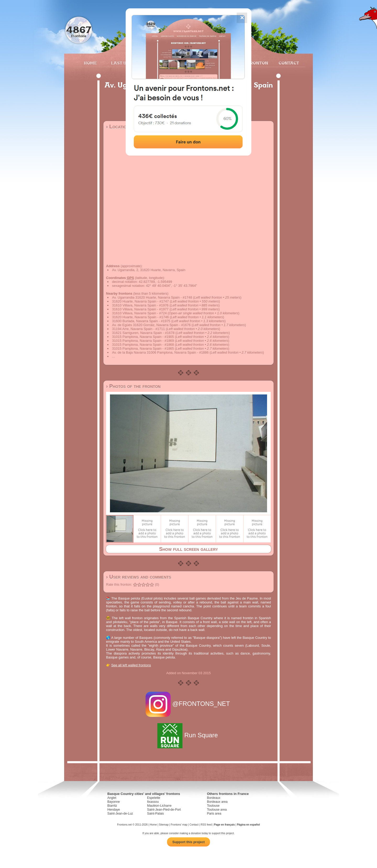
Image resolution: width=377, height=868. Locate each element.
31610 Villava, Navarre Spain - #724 (139, 313)
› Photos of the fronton (133, 386)
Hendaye (114, 810)
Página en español (248, 825)
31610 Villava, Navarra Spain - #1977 (140, 309)
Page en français (224, 825)
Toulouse (213, 806)
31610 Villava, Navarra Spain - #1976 (140, 305)
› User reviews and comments (139, 577)
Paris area (214, 814)
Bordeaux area (217, 802)
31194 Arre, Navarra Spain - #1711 (138, 329)
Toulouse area (217, 810)
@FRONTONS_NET (189, 704)
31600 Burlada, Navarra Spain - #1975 (141, 321)
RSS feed (206, 825)
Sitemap (164, 825)
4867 (79, 29)
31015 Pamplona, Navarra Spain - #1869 (143, 341)
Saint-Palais (156, 814)
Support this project (188, 842)
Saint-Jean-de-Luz (120, 814)
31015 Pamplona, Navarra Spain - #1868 (143, 345)
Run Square (188, 735)
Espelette (154, 798)
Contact (288, 63)
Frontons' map (179, 825)
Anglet (112, 798)
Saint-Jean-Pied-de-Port (164, 810)
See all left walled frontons (131, 665)
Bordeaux (214, 798)
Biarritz (112, 806)
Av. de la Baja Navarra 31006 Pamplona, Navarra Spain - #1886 (160, 352)
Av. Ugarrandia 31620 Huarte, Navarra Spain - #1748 (152, 297)
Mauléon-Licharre (159, 806)
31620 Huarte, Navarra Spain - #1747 (140, 301)
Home (90, 63)
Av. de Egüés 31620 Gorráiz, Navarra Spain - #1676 (151, 325)
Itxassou (153, 802)
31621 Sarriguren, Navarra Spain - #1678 (143, 333)
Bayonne (113, 802)
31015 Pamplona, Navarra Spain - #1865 (143, 348)
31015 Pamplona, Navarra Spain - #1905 (143, 337)
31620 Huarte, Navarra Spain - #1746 (140, 317)
